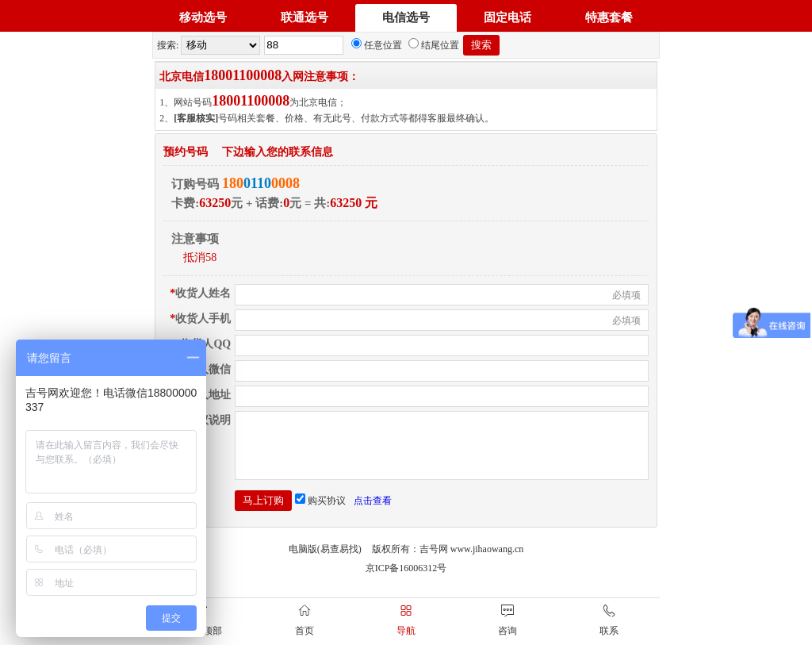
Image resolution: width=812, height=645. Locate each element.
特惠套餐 (609, 17)
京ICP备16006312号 (406, 580)
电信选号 (406, 17)
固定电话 (507, 17)
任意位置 (377, 45)
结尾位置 (434, 45)
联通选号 (304, 17)
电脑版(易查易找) (325, 561)
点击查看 (373, 513)
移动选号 (203, 17)
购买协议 (320, 513)
